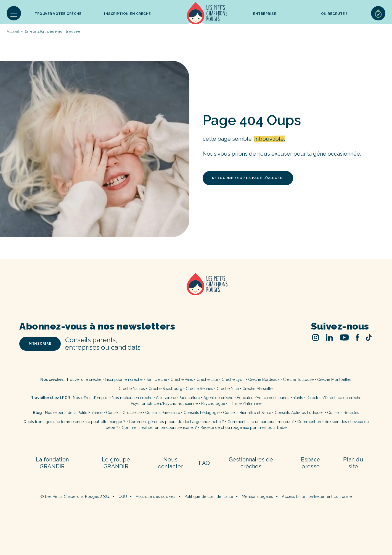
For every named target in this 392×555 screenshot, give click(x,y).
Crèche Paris (182, 379)
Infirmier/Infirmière (245, 403)
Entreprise (264, 14)
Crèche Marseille (258, 389)
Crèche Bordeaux (264, 379)
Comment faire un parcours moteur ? (261, 422)
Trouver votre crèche (58, 14)
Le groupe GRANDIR (116, 463)
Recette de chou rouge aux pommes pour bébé (243, 427)
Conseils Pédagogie (202, 413)
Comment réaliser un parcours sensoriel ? (159, 427)
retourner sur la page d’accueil (248, 178)
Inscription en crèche (124, 379)
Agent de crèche (218, 398)
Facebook (357, 337)
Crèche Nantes (132, 389)
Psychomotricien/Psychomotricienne (164, 403)
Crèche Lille (207, 379)
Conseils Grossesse (124, 413)
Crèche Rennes (199, 389)
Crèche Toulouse (298, 379)
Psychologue (213, 403)
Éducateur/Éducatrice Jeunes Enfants (270, 398)
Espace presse (311, 463)
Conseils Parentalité (163, 413)
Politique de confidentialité (209, 496)
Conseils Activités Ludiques (299, 413)
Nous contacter (170, 463)
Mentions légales (257, 496)
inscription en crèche (128, 14)
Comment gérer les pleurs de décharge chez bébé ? (177, 422)
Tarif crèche (157, 379)
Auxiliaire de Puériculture (178, 398)
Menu (14, 13)
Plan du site (353, 463)
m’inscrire (40, 344)
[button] (14, 13)
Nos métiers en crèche (132, 398)
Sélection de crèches (378, 13)
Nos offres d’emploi (91, 398)
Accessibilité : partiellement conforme (317, 496)
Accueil (207, 13)
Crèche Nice (228, 389)
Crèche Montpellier (334, 379)
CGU (123, 496)
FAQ (204, 463)
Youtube (344, 337)
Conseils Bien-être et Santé (247, 413)
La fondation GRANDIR (52, 463)
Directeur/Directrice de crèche (334, 398)
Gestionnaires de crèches (251, 463)
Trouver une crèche (84, 379)
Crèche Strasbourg (165, 389)
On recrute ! (334, 14)
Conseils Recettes (343, 413)
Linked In (329, 337)
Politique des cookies (156, 496)
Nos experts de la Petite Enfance (74, 413)
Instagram (316, 337)
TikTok (369, 338)
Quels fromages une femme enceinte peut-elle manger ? (74, 422)
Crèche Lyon (233, 379)
